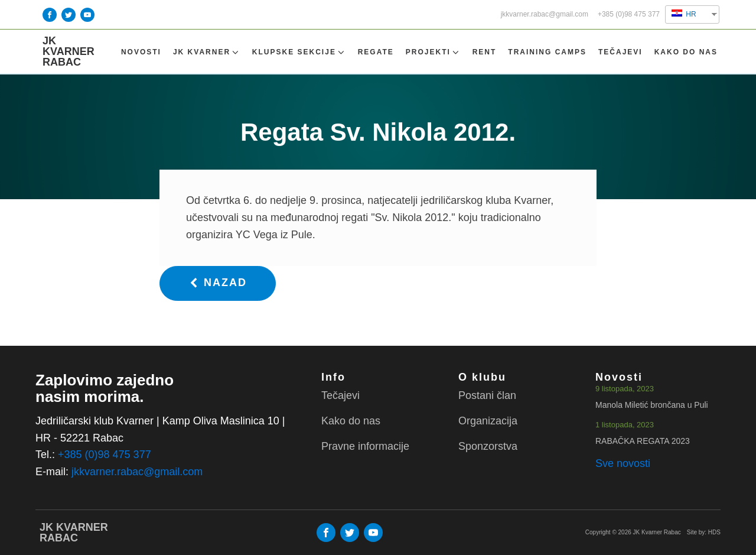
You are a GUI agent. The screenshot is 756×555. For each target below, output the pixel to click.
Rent (485, 52)
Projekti (433, 52)
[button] (218, 283)
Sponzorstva (488, 446)
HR (684, 14)
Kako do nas (686, 52)
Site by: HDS (704, 532)
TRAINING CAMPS (547, 52)
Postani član (487, 395)
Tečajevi (620, 52)
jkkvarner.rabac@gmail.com (545, 14)
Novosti (141, 52)
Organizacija (488, 421)
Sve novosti (623, 463)
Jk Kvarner (207, 52)
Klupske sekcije (299, 52)
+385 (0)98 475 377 (629, 14)
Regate (376, 52)
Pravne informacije (365, 446)
